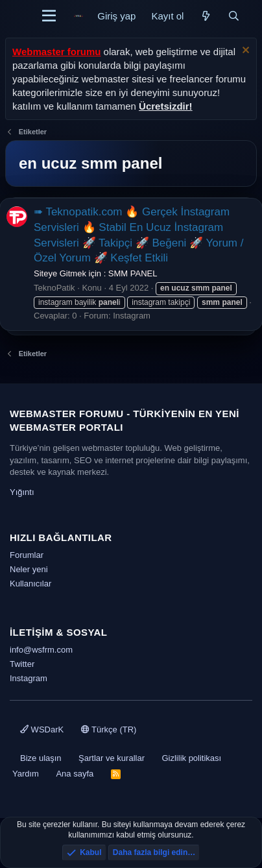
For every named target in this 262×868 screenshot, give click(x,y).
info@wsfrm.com (41, 650)
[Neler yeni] (205, 16)
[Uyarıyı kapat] (244, 52)
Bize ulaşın (41, 758)
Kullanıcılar (30, 584)
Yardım (26, 774)
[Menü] (49, 16)
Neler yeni (29, 569)
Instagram (132, 316)
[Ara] (234, 16)
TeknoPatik (54, 288)
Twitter (22, 664)
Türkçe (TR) (109, 729)
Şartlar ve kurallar (112, 758)
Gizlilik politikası (191, 758)
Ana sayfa (75, 774)
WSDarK (42, 729)
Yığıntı (22, 492)
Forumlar (27, 555)
